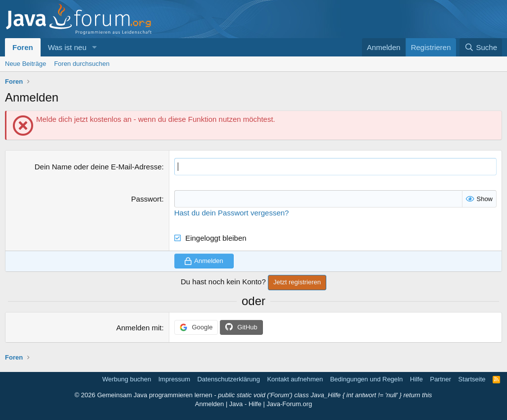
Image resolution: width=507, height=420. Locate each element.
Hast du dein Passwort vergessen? (232, 213)
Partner (440, 379)
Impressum (174, 379)
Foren (23, 47)
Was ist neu (67, 47)
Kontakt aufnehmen (295, 379)
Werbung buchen (127, 379)
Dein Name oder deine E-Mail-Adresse (98, 167)
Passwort (147, 199)
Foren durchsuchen (82, 64)
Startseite (472, 379)
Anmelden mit (139, 328)
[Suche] (481, 47)
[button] (94, 47)
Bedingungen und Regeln (367, 379)
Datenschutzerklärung (228, 379)
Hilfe (416, 379)
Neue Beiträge (25, 64)
